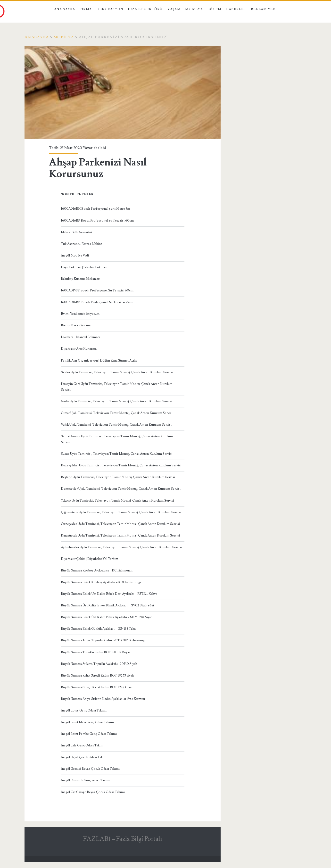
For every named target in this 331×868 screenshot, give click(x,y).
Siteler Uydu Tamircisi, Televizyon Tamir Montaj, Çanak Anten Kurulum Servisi (117, 372)
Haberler (236, 9)
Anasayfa (37, 37)
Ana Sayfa (65, 9)
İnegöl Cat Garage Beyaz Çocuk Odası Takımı (93, 792)
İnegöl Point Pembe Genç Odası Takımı (89, 734)
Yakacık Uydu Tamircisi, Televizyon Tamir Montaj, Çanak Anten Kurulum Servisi (117, 501)
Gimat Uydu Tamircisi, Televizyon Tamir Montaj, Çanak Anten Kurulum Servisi (117, 413)
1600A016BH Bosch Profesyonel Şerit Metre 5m (95, 209)
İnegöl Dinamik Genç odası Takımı (86, 780)
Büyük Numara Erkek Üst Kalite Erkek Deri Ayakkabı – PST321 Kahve (109, 594)
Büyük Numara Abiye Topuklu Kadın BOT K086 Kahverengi (103, 640)
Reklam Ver (263, 9)
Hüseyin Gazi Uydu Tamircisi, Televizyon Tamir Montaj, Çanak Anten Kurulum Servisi (117, 387)
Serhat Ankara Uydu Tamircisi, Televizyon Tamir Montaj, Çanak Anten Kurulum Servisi (117, 439)
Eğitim (214, 9)
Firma (86, 9)
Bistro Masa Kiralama (76, 325)
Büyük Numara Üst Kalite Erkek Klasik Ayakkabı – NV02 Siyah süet (108, 605)
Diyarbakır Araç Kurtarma (79, 349)
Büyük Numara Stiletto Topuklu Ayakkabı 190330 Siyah (99, 664)
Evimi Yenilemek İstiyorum (80, 314)
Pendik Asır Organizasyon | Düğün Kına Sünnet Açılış (99, 361)
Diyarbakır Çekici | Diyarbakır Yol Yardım (90, 559)
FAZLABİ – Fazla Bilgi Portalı (123, 839)
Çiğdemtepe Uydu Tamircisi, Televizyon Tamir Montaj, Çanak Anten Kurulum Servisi (121, 512)
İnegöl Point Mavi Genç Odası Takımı (87, 722)
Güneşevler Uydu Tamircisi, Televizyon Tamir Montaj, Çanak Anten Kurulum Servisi (120, 524)
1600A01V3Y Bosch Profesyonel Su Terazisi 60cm (97, 290)
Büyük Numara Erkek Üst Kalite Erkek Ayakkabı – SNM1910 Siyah (107, 617)
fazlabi (100, 148)
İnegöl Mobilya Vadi (75, 256)
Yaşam (174, 9)
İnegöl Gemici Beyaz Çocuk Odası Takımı (90, 769)
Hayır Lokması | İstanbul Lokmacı (84, 267)
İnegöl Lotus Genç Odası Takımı (84, 711)
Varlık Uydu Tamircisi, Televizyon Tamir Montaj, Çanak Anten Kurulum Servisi (116, 425)
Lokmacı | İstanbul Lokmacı (80, 337)
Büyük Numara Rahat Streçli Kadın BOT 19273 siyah (97, 676)
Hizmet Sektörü (145, 9)
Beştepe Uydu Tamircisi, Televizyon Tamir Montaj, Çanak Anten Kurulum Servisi (118, 477)
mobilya (64, 37)
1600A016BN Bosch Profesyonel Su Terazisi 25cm (97, 302)
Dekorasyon (110, 9)
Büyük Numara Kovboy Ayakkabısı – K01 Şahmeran (97, 570)
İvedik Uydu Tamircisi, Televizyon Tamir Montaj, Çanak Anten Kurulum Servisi (116, 401)
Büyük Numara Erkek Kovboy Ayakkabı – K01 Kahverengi (101, 582)
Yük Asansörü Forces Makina (82, 244)
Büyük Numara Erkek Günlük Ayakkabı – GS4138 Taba (98, 629)
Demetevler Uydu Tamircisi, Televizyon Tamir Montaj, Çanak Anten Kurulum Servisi (121, 489)
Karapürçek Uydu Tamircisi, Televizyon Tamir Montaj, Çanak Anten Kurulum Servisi (120, 536)
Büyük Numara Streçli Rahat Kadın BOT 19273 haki (97, 687)
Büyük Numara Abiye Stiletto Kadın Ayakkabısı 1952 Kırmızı (103, 699)
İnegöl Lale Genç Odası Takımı (83, 745)
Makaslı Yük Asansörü (77, 232)
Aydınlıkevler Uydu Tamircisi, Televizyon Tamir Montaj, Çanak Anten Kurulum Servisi (121, 547)
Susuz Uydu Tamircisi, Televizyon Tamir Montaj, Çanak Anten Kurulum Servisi (117, 454)
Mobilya (194, 9)
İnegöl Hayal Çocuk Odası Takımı (84, 757)
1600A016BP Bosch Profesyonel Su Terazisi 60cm (97, 221)
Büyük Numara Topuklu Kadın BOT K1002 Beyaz (96, 652)
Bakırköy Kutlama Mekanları (81, 279)
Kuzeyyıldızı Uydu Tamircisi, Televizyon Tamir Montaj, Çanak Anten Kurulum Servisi (121, 465)
